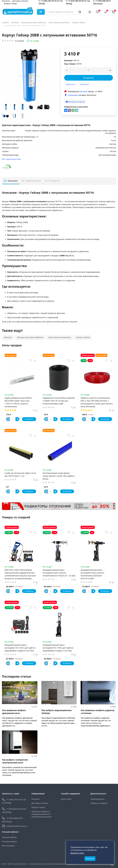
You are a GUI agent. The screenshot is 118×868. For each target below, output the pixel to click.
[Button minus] (8, 419)
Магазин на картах (75, 102)
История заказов (9, 841)
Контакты (36, 799)
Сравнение (84, 84)
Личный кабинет (9, 837)
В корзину (88, 78)
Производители (97, 799)
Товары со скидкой (99, 803)
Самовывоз (73, 95)
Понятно (90, 859)
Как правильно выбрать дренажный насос (14, 712)
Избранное (70, 84)
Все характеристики (11, 159)
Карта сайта (66, 799)
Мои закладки (8, 846)
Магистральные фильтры (59, 22)
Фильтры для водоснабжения (34, 22)
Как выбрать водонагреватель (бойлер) (57, 712)
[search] (80, 12)
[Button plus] (17, 419)
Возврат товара (10, 4)
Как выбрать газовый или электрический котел (15, 761)
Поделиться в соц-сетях (76, 107)
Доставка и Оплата (40, 803)
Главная (5, 22)
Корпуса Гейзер (79, 22)
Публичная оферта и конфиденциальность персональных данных (41, 814)
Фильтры (15, 22)
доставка (83, 91)
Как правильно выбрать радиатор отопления (98, 712)
